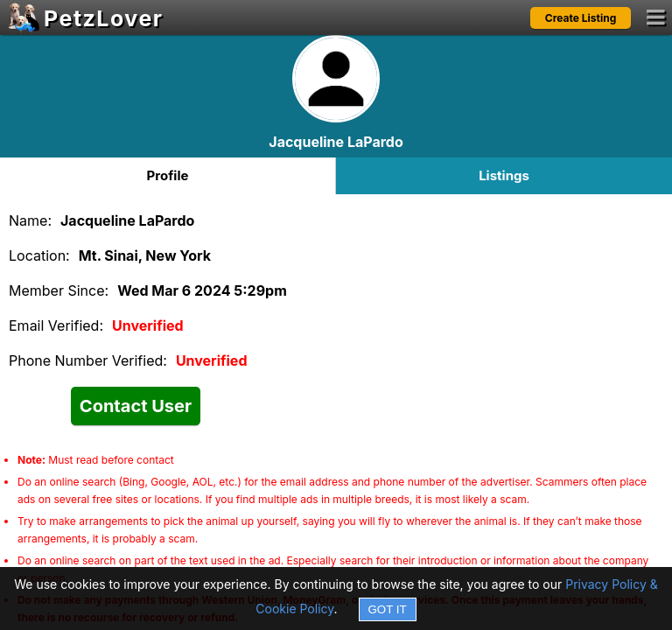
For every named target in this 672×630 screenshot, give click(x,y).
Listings (504, 175)
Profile (168, 175)
